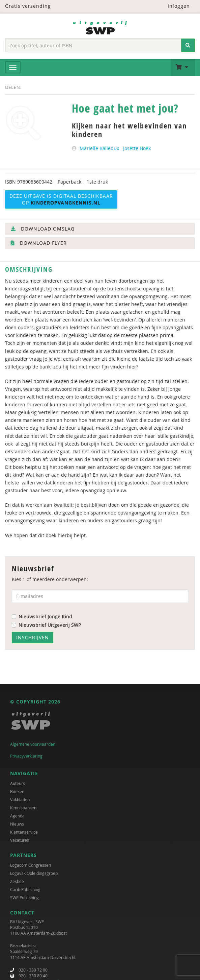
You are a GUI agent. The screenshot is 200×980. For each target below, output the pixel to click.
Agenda (17, 816)
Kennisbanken (23, 808)
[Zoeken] (188, 45)
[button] (183, 67)
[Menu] (13, 67)
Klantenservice (24, 832)
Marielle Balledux (99, 148)
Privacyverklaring (26, 756)
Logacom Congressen (31, 865)
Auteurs (18, 783)
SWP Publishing (24, 898)
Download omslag (43, 229)
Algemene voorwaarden (33, 744)
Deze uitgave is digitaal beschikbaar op (61, 199)
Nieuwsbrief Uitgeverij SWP (47, 625)
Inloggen (175, 6)
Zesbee (17, 881)
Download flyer (39, 243)
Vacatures (20, 840)
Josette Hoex (137, 148)
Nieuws (17, 824)
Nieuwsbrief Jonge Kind (42, 616)
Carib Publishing (25, 889)
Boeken (17, 791)
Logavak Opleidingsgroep (34, 873)
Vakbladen (20, 799)
